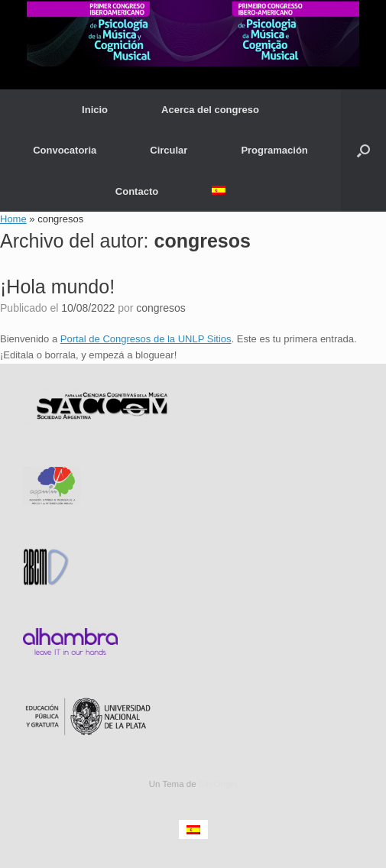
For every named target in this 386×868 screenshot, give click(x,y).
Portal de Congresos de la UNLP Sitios (146, 339)
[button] (363, 151)
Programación (274, 150)
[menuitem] (219, 190)
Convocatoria (65, 150)
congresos (203, 241)
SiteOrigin (218, 784)
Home (13, 219)
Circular (169, 150)
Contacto (137, 191)
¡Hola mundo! (57, 287)
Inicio (95, 110)
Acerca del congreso (210, 110)
